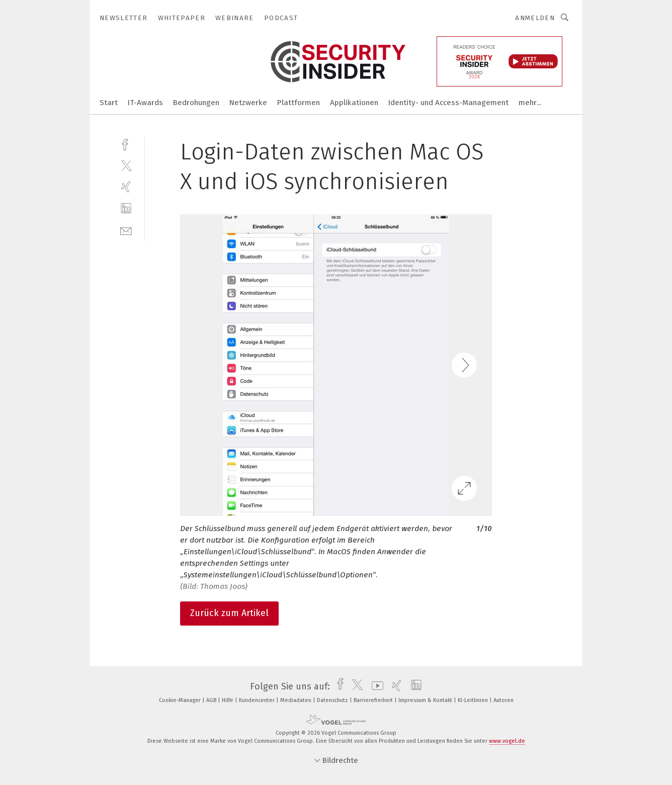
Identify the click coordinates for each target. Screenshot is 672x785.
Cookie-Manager (181, 700)
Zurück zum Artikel (229, 613)
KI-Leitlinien (474, 700)
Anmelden (535, 18)
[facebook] (126, 144)
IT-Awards (145, 103)
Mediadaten (297, 700)
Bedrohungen (196, 103)
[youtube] (375, 686)
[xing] (126, 187)
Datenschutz (333, 700)
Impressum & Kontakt (426, 700)
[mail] (126, 230)
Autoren (503, 700)
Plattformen (299, 103)
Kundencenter (258, 700)
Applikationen (354, 103)
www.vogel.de (507, 741)
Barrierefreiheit (374, 700)
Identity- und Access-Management (448, 103)
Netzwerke (248, 103)
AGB (212, 700)
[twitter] (126, 165)
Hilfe (228, 700)
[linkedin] (126, 208)
